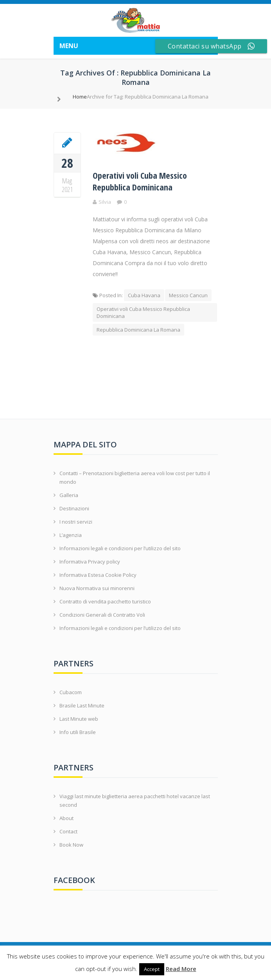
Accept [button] (152, 969)
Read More (181, 969)
